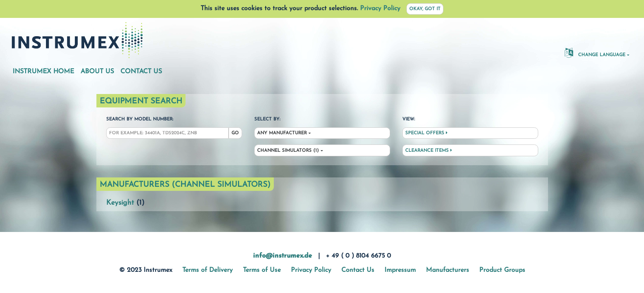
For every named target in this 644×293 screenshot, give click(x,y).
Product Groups (502, 270)
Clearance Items (429, 151)
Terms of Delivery (207, 270)
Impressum (400, 270)
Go (235, 133)
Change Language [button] (595, 52)
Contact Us (141, 72)
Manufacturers (448, 270)
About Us (97, 72)
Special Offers (426, 133)
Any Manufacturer (282, 133)
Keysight (120, 203)
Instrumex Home (43, 72)
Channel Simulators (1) (288, 151)
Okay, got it (425, 9)
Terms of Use (262, 270)
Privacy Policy (380, 9)
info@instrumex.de (283, 256)
